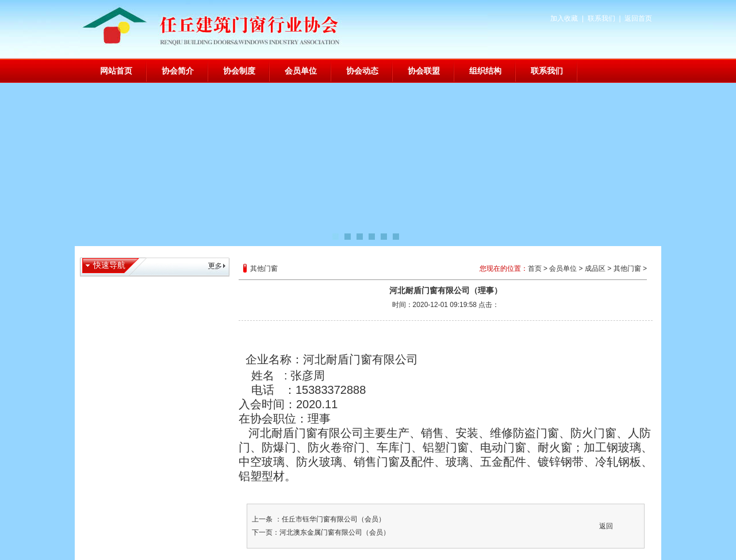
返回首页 (638, 18)
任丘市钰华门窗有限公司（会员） (333, 519)
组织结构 (485, 71)
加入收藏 (564, 18)
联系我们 (601, 18)
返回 (606, 526)
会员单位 (301, 71)
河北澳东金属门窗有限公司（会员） (335, 532)
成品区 (595, 269)
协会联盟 (424, 71)
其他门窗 (627, 269)
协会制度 (239, 71)
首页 (535, 269)
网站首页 (116, 71)
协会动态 (362, 71)
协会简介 (178, 71)
